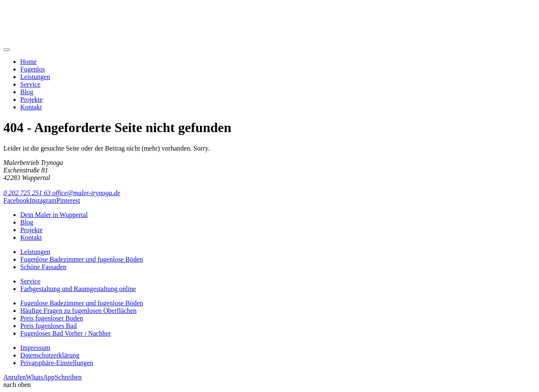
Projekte (31, 99)
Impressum (35, 348)
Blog (27, 92)
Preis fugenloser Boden (52, 318)
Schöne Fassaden (43, 267)
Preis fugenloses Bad (48, 326)
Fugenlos (33, 69)
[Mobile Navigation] (7, 50)
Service (30, 84)
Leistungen (35, 77)
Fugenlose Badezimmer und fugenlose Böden (82, 259)
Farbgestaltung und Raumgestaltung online (78, 289)
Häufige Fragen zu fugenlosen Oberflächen (78, 311)
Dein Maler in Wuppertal (54, 215)
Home (28, 62)
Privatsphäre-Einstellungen (57, 363)
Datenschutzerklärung (50, 355)
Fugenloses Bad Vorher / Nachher (65, 333)
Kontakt (31, 107)
